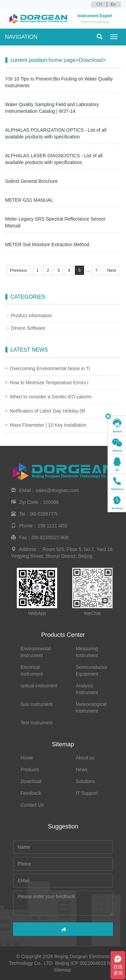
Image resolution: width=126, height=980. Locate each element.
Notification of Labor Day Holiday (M (47, 411)
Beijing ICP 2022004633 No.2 (86, 963)
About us (85, 758)
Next (112, 270)
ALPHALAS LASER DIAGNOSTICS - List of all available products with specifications (54, 159)
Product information (31, 316)
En (113, 4)
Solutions (86, 781)
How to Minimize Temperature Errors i (49, 383)
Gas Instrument (37, 704)
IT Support (87, 793)
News (82, 770)
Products (30, 770)
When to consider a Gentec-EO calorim (51, 397)
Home (27, 758)
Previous (19, 270)
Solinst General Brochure (31, 181)
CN (99, 4)
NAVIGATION (21, 37)
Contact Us (32, 805)
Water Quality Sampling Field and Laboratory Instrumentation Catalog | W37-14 (52, 108)
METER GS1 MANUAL (29, 200)
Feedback (31, 793)
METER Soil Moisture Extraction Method (47, 244)
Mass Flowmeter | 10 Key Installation (48, 425)
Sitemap (62, 970)
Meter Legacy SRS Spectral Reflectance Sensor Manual (55, 222)
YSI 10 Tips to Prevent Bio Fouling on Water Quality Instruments (59, 82)
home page (62, 60)
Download (91, 60)
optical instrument (39, 686)
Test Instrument (37, 723)
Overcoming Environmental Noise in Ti (50, 368)
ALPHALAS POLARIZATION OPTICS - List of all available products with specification (56, 133)
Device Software (28, 328)
